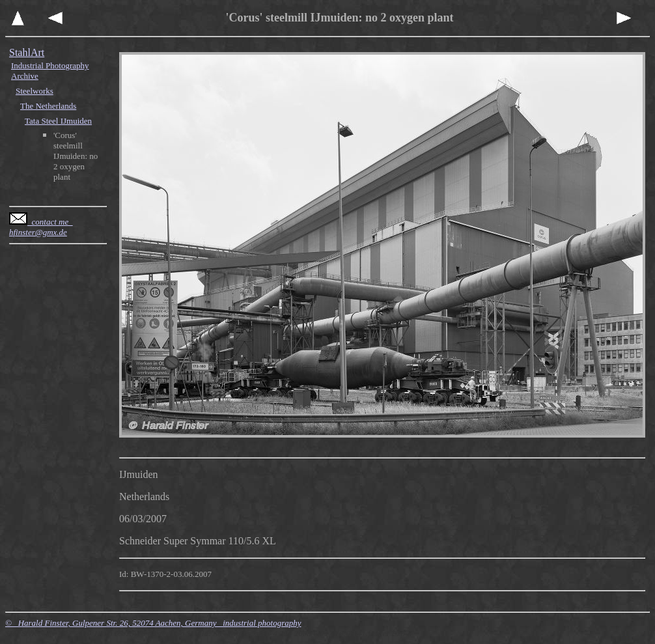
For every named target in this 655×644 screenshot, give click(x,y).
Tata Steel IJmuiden (58, 121)
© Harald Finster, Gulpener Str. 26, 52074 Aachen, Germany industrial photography (153, 623)
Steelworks (35, 91)
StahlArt (27, 52)
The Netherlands (48, 106)
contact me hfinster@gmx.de (41, 227)
